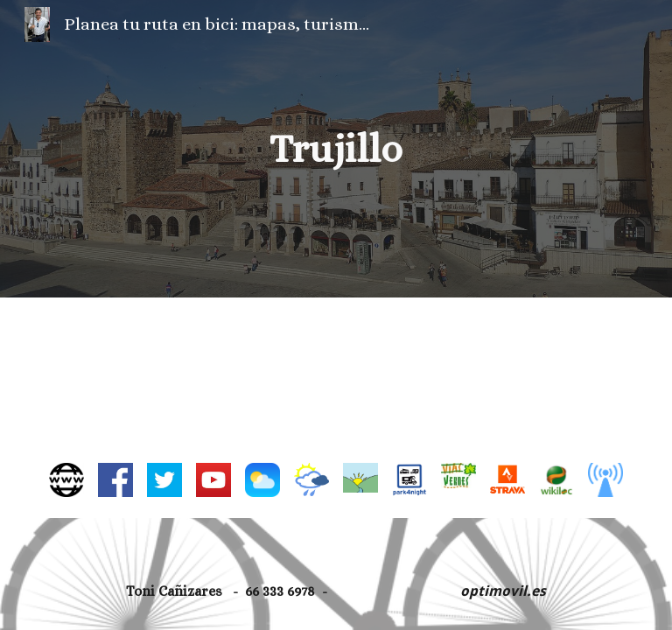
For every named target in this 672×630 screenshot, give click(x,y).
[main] (336, 149)
